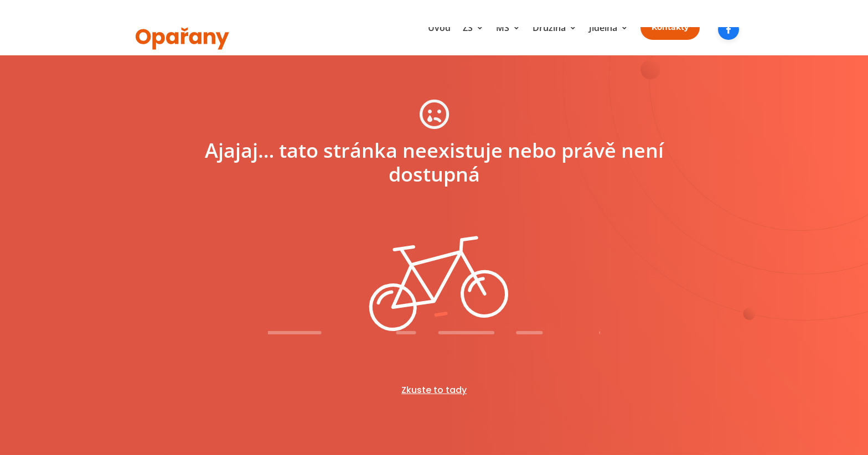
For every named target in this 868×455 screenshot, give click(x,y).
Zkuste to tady (434, 390)
